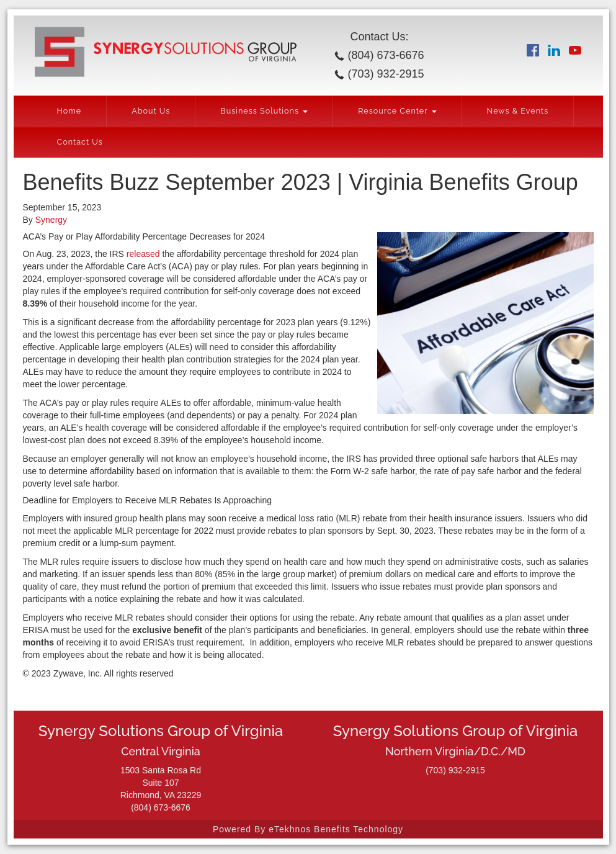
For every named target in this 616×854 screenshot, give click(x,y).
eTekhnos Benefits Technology (336, 829)
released (143, 254)
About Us (151, 111)
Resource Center (397, 111)
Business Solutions (264, 111)
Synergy (51, 220)
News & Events (518, 111)
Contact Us (80, 142)
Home (69, 111)
